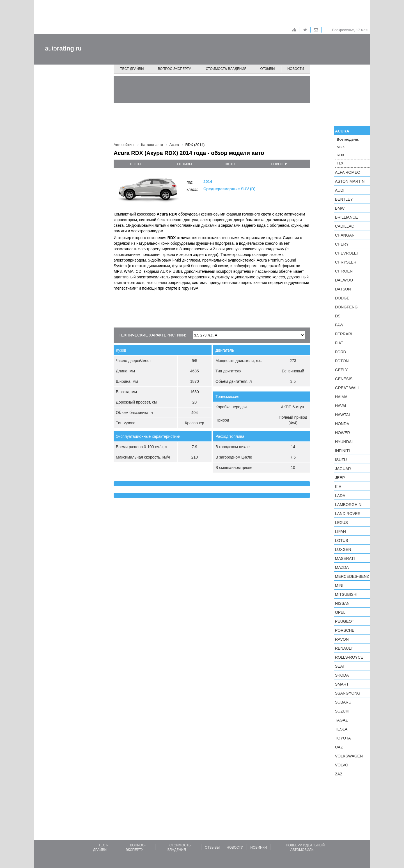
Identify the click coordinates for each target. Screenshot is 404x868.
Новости (296, 69)
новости (279, 164)
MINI (339, 585)
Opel (340, 612)
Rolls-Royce (349, 657)
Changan (345, 235)
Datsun (343, 289)
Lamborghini (349, 505)
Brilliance (346, 217)
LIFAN (340, 532)
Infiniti (342, 451)
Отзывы (268, 69)
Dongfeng (346, 307)
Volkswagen (349, 756)
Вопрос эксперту (175, 69)
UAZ (339, 747)
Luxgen (343, 549)
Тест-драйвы (132, 69)
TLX (340, 163)
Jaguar (343, 469)
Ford (341, 352)
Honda (342, 424)
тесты (135, 164)
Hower (343, 433)
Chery (342, 244)
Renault (344, 648)
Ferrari (344, 334)
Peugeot (345, 621)
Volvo (342, 765)
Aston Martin (350, 181)
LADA (340, 496)
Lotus (342, 541)
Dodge (342, 298)
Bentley (344, 199)
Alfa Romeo (348, 172)
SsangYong (348, 693)
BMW (340, 208)
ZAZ (339, 774)
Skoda (342, 675)
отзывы (184, 164)
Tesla (341, 729)
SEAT (340, 666)
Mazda (342, 567)
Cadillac (345, 226)
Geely (341, 370)
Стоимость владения (226, 69)
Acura (342, 131)
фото (230, 164)
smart (342, 684)
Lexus (341, 523)
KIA (338, 487)
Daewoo (344, 280)
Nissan (342, 603)
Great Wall (347, 388)
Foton (342, 361)
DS (338, 316)
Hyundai (344, 442)
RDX (340, 155)
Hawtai (342, 415)
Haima (341, 397)
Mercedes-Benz (352, 576)
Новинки (259, 848)
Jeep (340, 478)
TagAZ (341, 720)
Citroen (344, 271)
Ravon (342, 639)
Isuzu (341, 460)
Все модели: (348, 139)
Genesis (344, 379)
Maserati (345, 558)
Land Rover (348, 514)
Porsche (345, 630)
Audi (340, 190)
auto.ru (63, 48)
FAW (339, 325)
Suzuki (342, 711)
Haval (341, 406)
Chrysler (346, 262)
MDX (341, 147)
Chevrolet (347, 253)
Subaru (343, 702)
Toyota (343, 738)
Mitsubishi (346, 594)
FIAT (339, 343)
